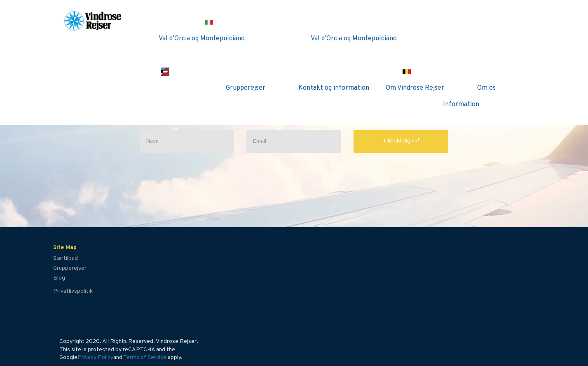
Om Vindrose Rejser (415, 88)
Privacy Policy (95, 358)
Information (461, 105)
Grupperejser (246, 88)
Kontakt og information (334, 88)
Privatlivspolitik (73, 291)
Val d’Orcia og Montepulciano (202, 39)
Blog (59, 278)
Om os (486, 88)
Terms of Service (145, 358)
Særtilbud (66, 258)
